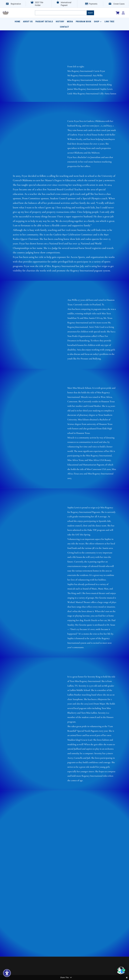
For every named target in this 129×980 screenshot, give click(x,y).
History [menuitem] (60, 22)
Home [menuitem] (18, 22)
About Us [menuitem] (28, 22)
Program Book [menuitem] (84, 22)
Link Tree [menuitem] (109, 22)
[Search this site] (61, 13)
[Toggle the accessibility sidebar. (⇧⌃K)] (7, 973)
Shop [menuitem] (97, 22)
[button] (121, 971)
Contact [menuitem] (64, 27)
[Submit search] (90, 13)
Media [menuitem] (70, 22)
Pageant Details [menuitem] (44, 22)
